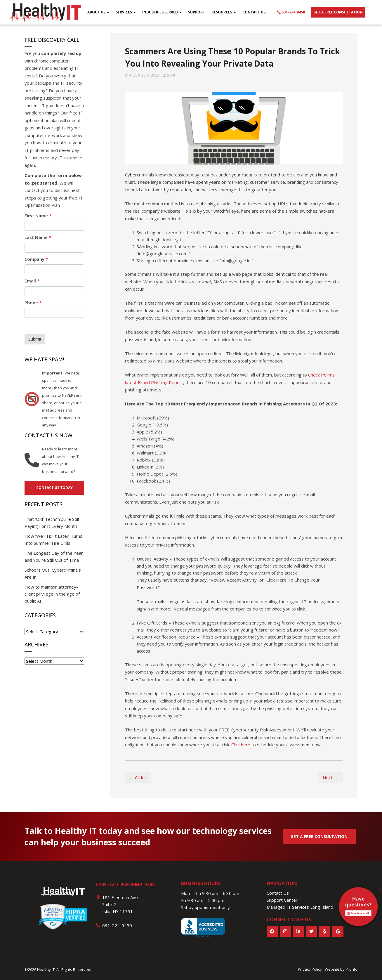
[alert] (358, 908)
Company (36, 259)
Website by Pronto (341, 969)
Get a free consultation (338, 12)
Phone (33, 303)
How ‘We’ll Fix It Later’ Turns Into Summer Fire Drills (53, 540)
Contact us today (54, 488)
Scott (171, 75)
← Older (138, 778)
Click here (241, 745)
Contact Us (254, 12)
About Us (98, 12)
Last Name (38, 237)
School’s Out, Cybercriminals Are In (53, 573)
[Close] (379, 888)
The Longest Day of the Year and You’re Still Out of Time (54, 556)
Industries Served (162, 12)
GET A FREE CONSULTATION (319, 836)
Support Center (282, 900)
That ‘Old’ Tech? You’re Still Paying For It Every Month (52, 523)
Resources (224, 12)
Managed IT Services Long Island (300, 907)
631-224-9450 (291, 12)
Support (197, 12)
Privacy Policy (310, 969)
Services (126, 12)
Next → (330, 778)
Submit (35, 339)
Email (32, 281)
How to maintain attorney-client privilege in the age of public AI (52, 594)
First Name (38, 216)
